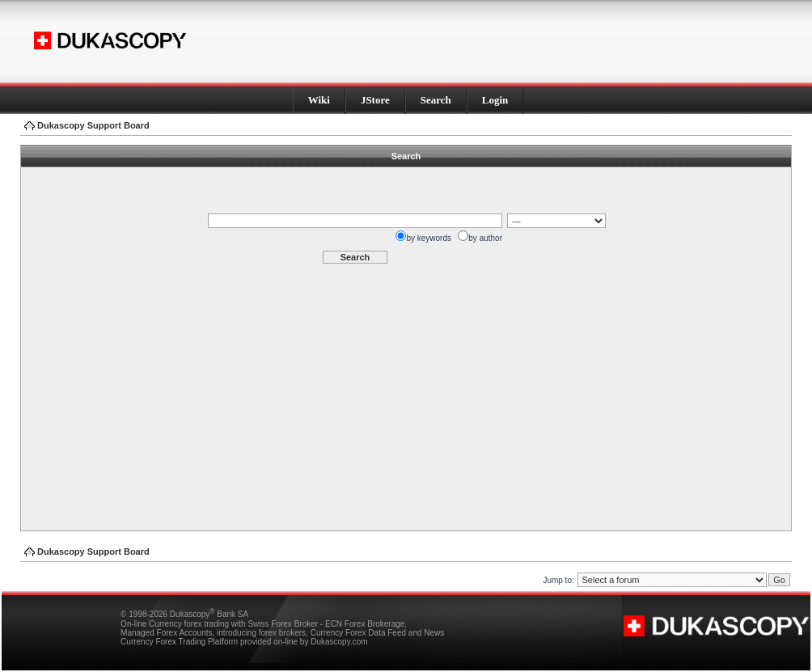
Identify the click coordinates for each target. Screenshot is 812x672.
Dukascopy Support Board (93, 125)
